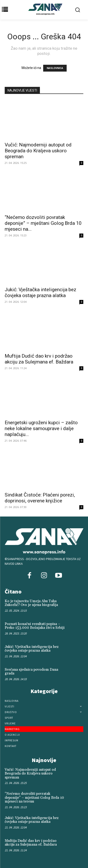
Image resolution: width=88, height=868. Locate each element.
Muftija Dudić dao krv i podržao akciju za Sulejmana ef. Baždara (39, 359)
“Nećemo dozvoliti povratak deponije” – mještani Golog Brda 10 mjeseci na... (43, 223)
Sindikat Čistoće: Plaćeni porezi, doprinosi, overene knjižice (40, 498)
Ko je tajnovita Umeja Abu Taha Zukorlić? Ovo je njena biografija (31, 603)
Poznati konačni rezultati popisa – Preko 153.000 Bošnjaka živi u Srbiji (35, 626)
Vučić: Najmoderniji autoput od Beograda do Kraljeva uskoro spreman (38, 151)
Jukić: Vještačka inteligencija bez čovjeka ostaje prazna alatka (40, 293)
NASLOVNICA (55, 68)
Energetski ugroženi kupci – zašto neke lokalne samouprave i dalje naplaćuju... (41, 428)
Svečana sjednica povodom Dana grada (31, 672)
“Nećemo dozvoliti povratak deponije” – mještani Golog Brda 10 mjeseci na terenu (34, 798)
